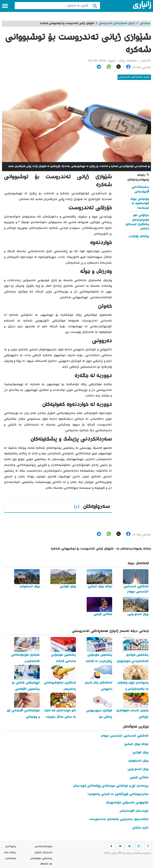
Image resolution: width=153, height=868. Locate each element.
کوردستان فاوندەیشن (134, 811)
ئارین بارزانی (140, 828)
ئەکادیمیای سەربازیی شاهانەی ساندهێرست (119, 819)
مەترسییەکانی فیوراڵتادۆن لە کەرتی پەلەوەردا (118, 794)
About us (46, 864)
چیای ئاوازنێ (140, 753)
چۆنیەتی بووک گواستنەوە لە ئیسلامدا (140, 204)
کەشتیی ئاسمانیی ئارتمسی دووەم (125, 736)
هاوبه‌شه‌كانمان (43, 847)
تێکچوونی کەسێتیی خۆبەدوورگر (127, 803)
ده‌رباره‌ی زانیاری (43, 852)
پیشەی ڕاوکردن (139, 236)
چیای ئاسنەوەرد (138, 761)
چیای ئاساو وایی (138, 769)
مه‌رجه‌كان (11, 858)
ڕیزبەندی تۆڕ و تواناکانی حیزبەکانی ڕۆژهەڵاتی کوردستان (111, 786)
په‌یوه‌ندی (11, 847)
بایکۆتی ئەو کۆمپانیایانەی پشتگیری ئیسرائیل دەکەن (137, 222)
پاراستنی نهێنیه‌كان (41, 858)
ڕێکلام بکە (10, 852)
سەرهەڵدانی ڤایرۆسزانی (140, 189)
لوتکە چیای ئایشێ (136, 744)
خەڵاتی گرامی (139, 778)
